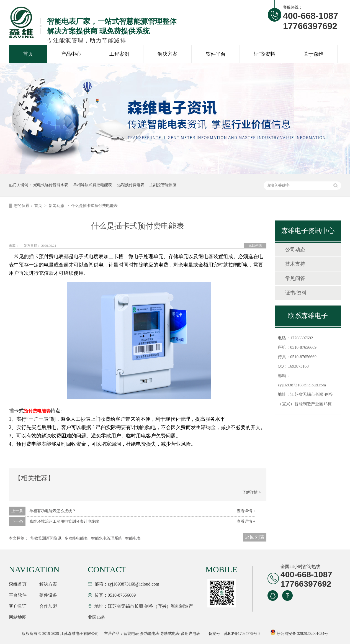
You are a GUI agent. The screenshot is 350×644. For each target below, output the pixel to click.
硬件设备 (48, 595)
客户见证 (18, 606)
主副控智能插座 (163, 185)
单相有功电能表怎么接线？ (53, 511)
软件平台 (216, 54)
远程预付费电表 (131, 185)
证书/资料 (265, 54)
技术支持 (295, 264)
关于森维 (313, 54)
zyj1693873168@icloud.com (302, 385)
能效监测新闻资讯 (46, 538)
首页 (28, 54)
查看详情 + (246, 511)
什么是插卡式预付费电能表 (94, 206)
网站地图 (18, 617)
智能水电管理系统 (107, 538)
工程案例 (119, 54)
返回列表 (255, 245)
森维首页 (18, 584)
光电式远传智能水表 (51, 185)
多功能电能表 (76, 538)
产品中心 (71, 54)
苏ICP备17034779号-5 (242, 634)
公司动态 (295, 250)
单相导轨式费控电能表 (92, 185)
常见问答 (295, 278)
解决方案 (168, 54)
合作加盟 (48, 606)
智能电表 (133, 538)
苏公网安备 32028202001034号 (299, 634)
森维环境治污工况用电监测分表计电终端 (64, 521)
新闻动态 (57, 206)
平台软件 (18, 595)
